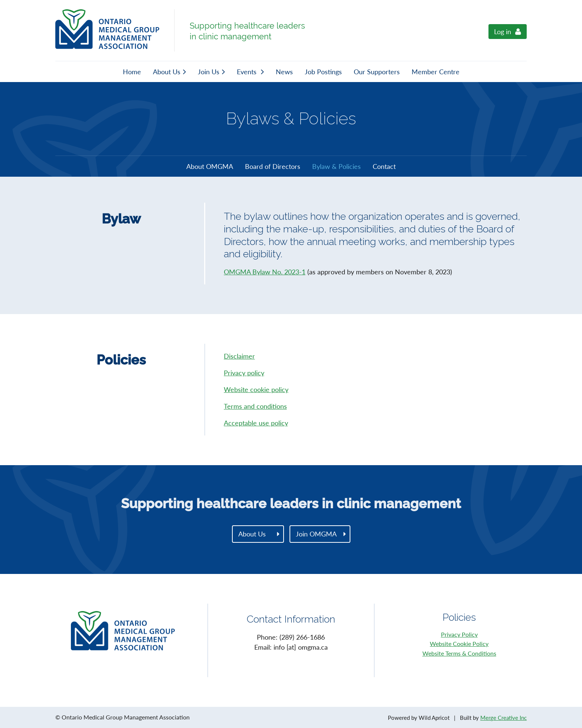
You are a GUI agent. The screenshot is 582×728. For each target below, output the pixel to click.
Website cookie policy (256, 389)
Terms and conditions (255, 406)
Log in (503, 32)
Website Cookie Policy (459, 644)
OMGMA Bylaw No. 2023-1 (265, 272)
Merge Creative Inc (503, 718)
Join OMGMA (316, 534)
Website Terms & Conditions (459, 653)
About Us (252, 534)
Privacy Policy (459, 634)
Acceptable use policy (256, 423)
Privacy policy (244, 373)
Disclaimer (239, 356)
